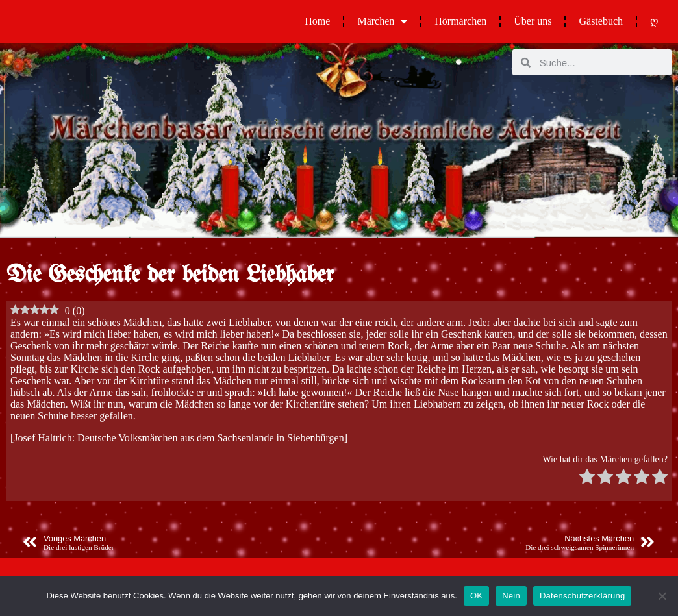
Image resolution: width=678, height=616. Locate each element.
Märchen (382, 21)
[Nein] (662, 596)
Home (317, 21)
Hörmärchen (460, 21)
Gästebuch (601, 21)
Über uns (533, 21)
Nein (511, 596)
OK (476, 596)
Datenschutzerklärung (582, 596)
